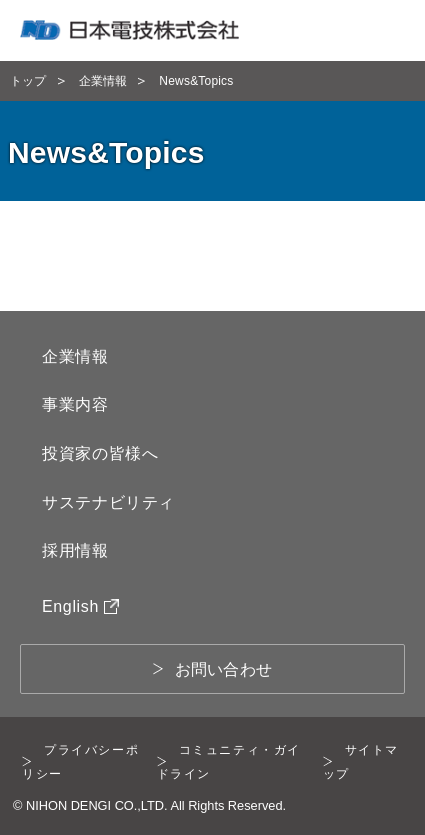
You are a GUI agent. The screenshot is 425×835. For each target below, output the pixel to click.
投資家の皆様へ (100, 453)
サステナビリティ (108, 502)
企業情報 (103, 81)
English (80, 606)
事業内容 (75, 404)
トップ (28, 81)
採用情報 (75, 550)
